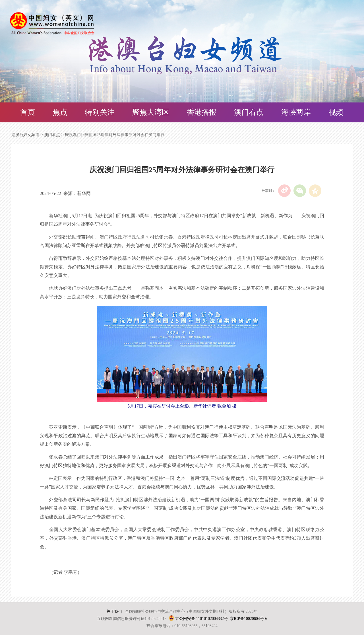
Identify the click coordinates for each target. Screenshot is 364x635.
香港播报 (202, 112)
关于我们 (114, 612)
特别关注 (100, 112)
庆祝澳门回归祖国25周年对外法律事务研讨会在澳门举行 (115, 135)
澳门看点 (249, 112)
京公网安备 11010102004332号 (201, 619)
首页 (28, 112)
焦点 (60, 112)
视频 (336, 112)
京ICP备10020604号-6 (248, 619)
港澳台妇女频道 (25, 135)
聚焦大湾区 (151, 112)
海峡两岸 (296, 112)
